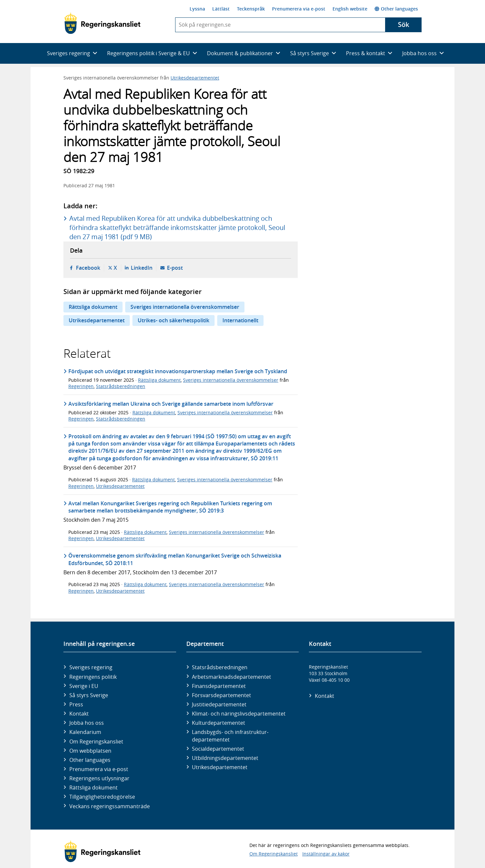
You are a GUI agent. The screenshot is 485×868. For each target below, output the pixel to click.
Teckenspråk (251, 9)
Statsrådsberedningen (121, 386)
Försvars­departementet (221, 695)
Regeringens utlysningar (99, 778)
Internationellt (240, 320)
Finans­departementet (219, 686)
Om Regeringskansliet (96, 742)
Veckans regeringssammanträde (110, 806)
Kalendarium (85, 732)
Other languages (396, 9)
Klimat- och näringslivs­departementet (239, 714)
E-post (175, 268)
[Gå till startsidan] (102, 23)
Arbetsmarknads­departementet (231, 677)
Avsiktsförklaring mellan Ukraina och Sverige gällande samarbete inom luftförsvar (171, 404)
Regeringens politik (93, 677)
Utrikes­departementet (220, 767)
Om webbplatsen (90, 751)
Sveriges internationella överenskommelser (185, 307)
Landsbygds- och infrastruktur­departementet (230, 736)
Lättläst (221, 9)
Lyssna (197, 9)
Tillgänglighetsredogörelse (102, 797)
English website (350, 9)
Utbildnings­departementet (225, 758)
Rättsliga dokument (93, 307)
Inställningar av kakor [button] (326, 854)
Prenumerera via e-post (299, 9)
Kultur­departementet (219, 723)
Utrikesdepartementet (195, 78)
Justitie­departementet (219, 704)
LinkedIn (142, 268)
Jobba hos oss (87, 723)
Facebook (88, 268)
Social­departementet (218, 749)
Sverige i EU (84, 686)
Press (76, 704)
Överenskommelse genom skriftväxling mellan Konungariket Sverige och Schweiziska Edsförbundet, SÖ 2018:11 (175, 559)
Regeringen (81, 386)
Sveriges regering (91, 667)
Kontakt (79, 714)
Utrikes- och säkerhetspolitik (173, 320)
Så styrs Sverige (89, 695)
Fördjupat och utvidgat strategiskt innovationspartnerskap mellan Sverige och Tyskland (178, 371)
